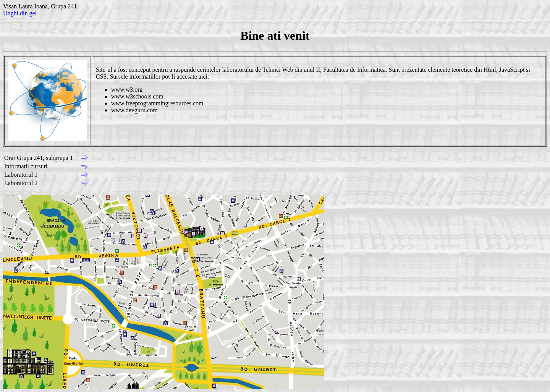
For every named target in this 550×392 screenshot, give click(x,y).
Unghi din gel (20, 13)
